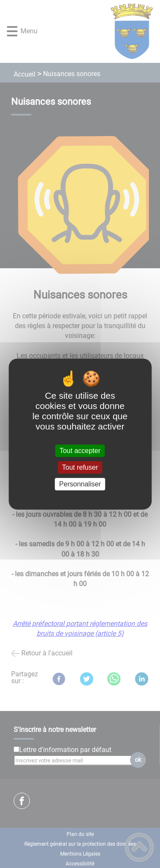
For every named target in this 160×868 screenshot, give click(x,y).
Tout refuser (80, 467)
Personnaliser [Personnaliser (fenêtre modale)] (80, 484)
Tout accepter (80, 451)
